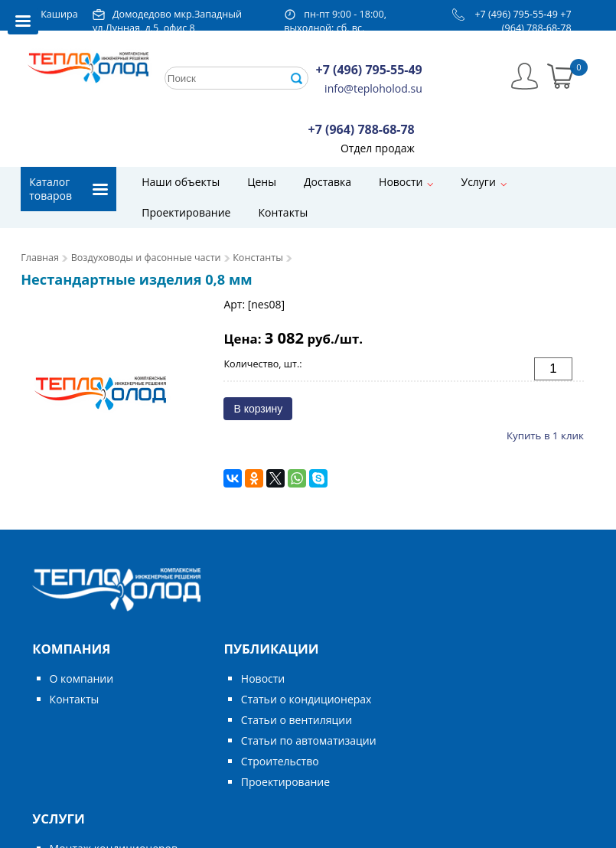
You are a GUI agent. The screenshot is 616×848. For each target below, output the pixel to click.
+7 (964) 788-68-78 (537, 21)
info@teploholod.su (373, 88)
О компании (82, 678)
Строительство (280, 761)
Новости (401, 182)
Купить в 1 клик (545, 435)
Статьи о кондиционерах (306, 699)
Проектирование (186, 212)
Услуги (478, 182)
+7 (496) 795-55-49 (516, 14)
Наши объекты (181, 182)
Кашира (59, 14)
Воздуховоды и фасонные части (146, 258)
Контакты (283, 212)
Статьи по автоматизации (309, 740)
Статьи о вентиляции (297, 720)
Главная (40, 258)
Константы (258, 258)
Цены (262, 182)
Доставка (328, 182)
